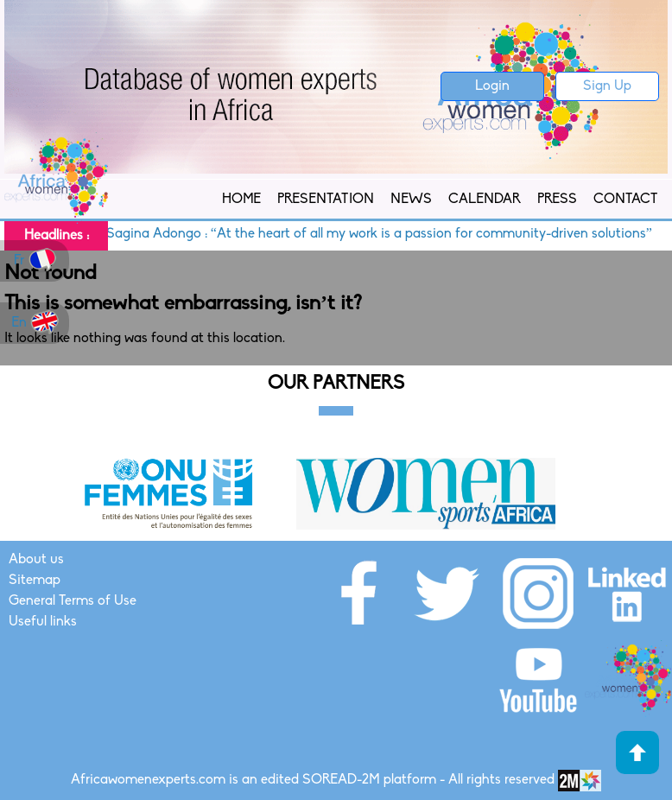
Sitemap (35, 581)
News (411, 200)
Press (557, 200)
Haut (637, 752)
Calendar (485, 200)
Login (492, 86)
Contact (625, 200)
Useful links (43, 622)
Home (241, 200)
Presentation (326, 200)
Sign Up (607, 86)
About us (36, 560)
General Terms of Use (73, 601)
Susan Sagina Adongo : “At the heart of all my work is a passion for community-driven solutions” (363, 234)
